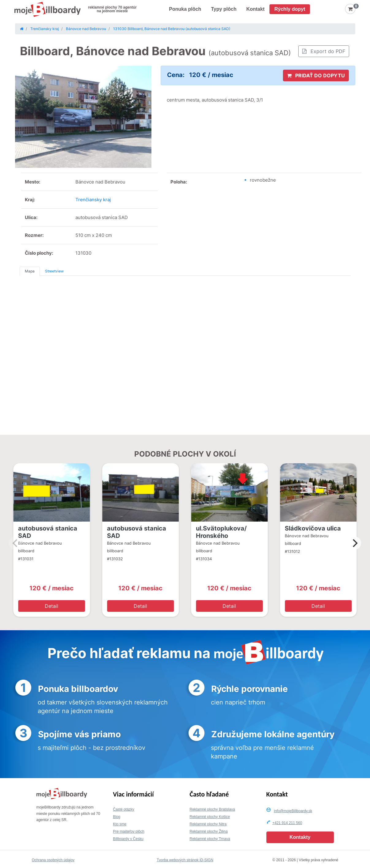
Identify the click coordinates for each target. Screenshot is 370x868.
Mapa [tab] (30, 271)
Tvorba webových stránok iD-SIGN (185, 860)
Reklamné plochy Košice (210, 817)
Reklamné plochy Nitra (208, 824)
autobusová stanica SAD (48, 532)
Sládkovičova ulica (313, 528)
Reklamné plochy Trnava (210, 839)
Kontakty (300, 837)
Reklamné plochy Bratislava (212, 809)
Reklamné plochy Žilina (209, 831)
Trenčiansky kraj (93, 200)
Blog (117, 817)
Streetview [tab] (54, 271)
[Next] (354, 543)
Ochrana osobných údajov (53, 860)
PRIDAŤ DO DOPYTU (316, 75)
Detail (51, 606)
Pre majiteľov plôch (129, 831)
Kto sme (120, 824)
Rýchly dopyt (290, 9)
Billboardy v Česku (128, 839)
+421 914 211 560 (287, 823)
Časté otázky (124, 809)
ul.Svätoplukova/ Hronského (221, 532)
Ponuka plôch (185, 9)
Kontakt (255, 9)
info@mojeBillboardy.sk (293, 811)
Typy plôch (224, 9)
